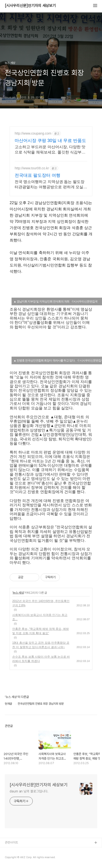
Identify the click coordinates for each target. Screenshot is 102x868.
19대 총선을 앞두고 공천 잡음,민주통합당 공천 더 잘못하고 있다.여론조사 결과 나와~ (41, 645)
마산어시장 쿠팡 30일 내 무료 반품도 (50, 141)
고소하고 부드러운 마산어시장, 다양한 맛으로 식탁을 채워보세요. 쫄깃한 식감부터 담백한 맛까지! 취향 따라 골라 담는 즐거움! (50, 150)
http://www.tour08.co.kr (32, 168)
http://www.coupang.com (33, 133)
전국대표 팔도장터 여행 (38, 175)
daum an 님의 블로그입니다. (29, 791)
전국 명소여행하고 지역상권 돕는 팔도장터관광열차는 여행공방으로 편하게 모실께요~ (51, 185)
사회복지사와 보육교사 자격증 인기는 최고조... (40, 617)
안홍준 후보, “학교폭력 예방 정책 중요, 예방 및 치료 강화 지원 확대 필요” (41, 631)
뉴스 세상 (18, 593)
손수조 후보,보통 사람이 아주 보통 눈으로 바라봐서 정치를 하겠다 (41, 659)
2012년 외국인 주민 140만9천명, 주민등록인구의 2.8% (41, 603)
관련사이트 (11, 842)
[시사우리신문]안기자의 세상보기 (30, 6)
